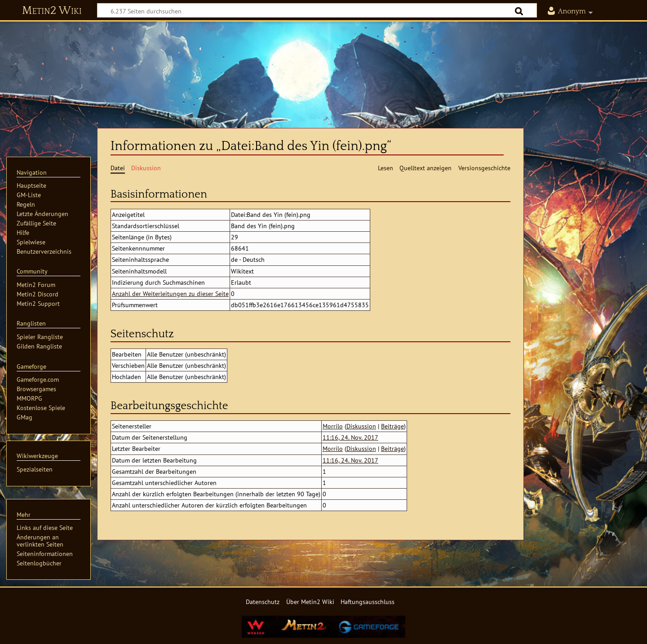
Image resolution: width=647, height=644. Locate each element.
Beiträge (392, 426)
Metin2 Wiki (52, 11)
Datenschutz (263, 602)
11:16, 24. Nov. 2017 (350, 437)
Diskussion (361, 426)
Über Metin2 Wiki (310, 602)
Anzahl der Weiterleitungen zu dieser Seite (170, 293)
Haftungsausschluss (368, 602)
